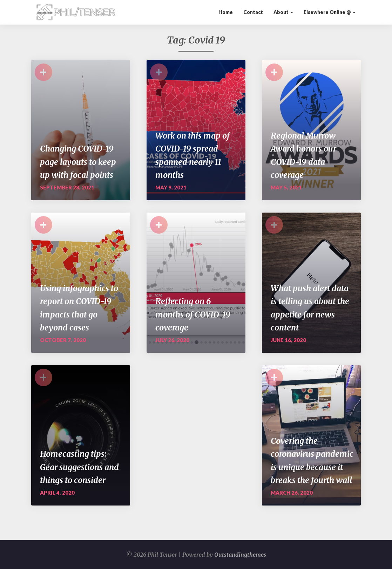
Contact (253, 12)
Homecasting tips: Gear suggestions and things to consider (79, 467)
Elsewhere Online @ (330, 12)
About (283, 12)
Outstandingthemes (240, 555)
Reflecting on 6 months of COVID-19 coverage (193, 314)
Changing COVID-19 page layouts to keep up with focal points (78, 162)
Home (226, 12)
